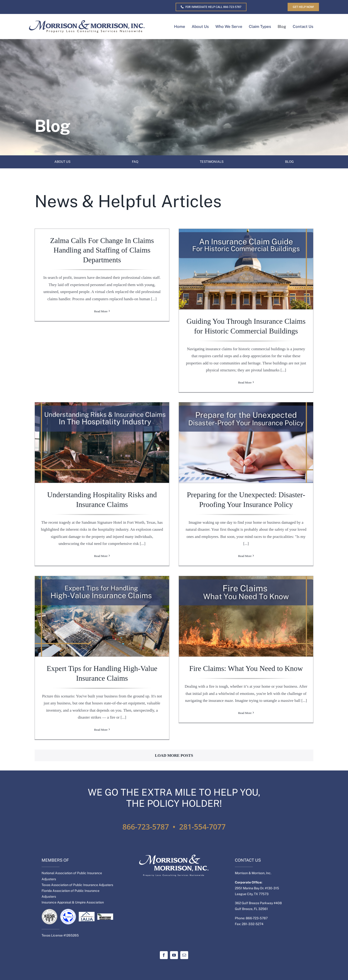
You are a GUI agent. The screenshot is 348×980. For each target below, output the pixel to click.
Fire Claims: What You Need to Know (246, 668)
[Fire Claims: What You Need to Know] (246, 616)
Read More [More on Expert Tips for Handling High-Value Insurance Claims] (101, 730)
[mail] (184, 955)
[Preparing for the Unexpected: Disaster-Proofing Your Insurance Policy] (246, 443)
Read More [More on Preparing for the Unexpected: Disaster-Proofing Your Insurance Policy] (245, 556)
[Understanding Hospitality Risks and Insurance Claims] (102, 443)
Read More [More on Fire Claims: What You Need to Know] (245, 730)
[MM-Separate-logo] (87, 22)
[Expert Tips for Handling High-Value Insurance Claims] (102, 616)
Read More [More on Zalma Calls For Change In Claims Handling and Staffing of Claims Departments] (101, 382)
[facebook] (164, 955)
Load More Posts (174, 755)
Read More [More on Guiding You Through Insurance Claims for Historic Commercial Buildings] (245, 382)
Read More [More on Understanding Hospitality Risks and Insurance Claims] (101, 556)
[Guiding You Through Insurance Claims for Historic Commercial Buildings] (246, 269)
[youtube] (174, 955)
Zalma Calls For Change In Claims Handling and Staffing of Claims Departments (102, 250)
